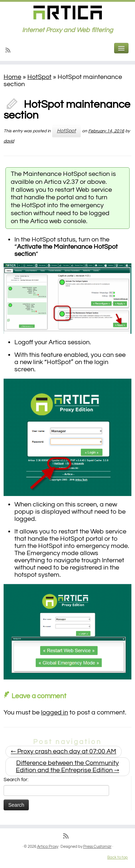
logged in (55, 712)
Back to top (118, 857)
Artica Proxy (48, 847)
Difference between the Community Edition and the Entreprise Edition (67, 767)
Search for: (16, 780)
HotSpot (39, 77)
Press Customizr (97, 847)
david (9, 141)
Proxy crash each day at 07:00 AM (64, 751)
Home (12, 77)
